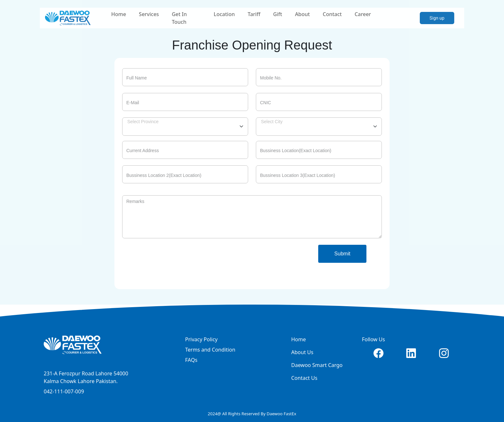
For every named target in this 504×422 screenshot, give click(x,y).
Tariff (254, 14)
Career (363, 14)
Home (119, 14)
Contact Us (304, 378)
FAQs (191, 360)
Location (224, 14)
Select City (272, 122)
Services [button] (149, 14)
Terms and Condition (210, 350)
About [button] (302, 14)
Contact (332, 14)
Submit (342, 254)
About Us (302, 352)
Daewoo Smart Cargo (317, 365)
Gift (278, 14)
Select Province (143, 122)
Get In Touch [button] (179, 18)
